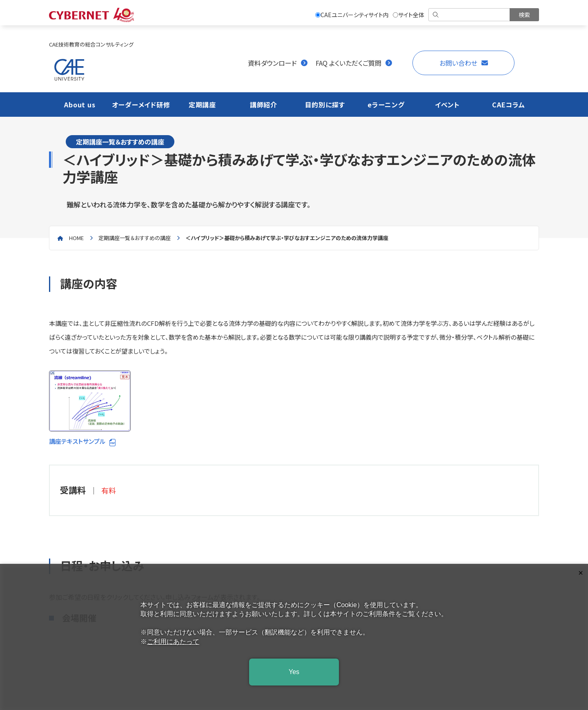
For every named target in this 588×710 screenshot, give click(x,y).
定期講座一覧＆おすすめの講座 (135, 238)
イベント (447, 105)
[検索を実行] (524, 15)
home (76, 238)
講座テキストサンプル (90, 408)
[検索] (470, 15)
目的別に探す (325, 105)
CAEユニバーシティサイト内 (352, 15)
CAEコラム (509, 105)
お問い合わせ (458, 63)
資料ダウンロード (272, 63)
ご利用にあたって (173, 642)
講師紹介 (264, 105)
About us (80, 105)
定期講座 (202, 105)
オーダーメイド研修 (141, 105)
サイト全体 (409, 15)
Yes (294, 672)
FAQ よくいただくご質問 (349, 63)
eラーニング (386, 105)
